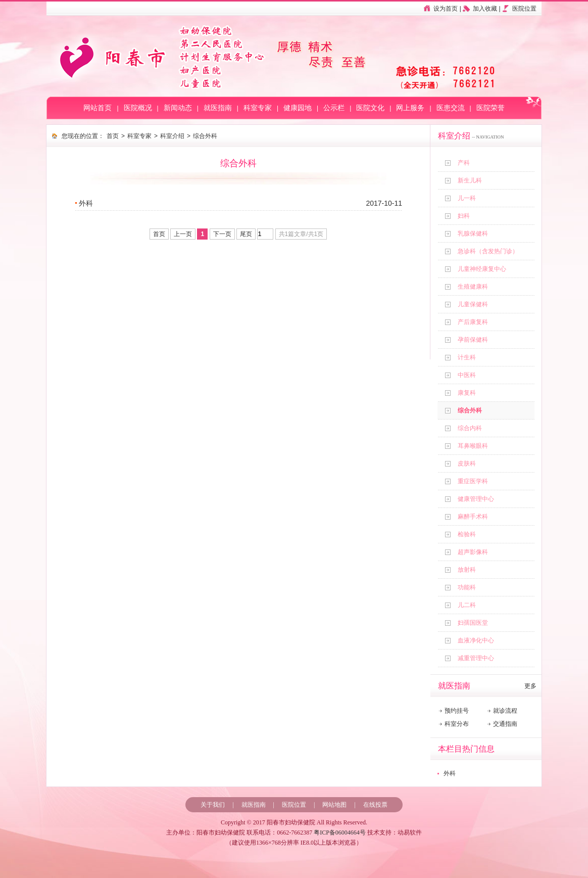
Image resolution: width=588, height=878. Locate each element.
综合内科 (470, 428)
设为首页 (446, 9)
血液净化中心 (476, 640)
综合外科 (470, 410)
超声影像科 (473, 552)
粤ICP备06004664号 (340, 833)
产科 (464, 163)
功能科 (467, 587)
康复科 (467, 393)
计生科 (467, 357)
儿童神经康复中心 (482, 269)
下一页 (222, 234)
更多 (530, 686)
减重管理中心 (476, 658)
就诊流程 (505, 711)
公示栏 (334, 108)
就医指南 (218, 108)
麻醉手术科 (473, 517)
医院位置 (524, 9)
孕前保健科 (473, 340)
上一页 (183, 234)
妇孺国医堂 (473, 623)
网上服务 (410, 108)
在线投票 (375, 805)
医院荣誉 (491, 108)
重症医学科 (473, 481)
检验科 (467, 534)
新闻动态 (178, 108)
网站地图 (334, 805)
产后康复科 (473, 322)
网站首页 (97, 108)
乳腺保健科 (473, 234)
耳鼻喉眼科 (473, 446)
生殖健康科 (473, 287)
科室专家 (258, 108)
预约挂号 (457, 711)
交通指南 (505, 724)
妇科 (464, 216)
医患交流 (451, 108)
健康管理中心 (476, 499)
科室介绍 (172, 136)
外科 (450, 773)
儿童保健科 (473, 304)
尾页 (246, 234)
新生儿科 (470, 180)
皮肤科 (467, 464)
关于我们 (213, 805)
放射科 (467, 570)
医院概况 (138, 108)
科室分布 (457, 724)
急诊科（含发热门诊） (488, 251)
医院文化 (370, 108)
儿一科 (467, 198)
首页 (113, 136)
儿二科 (467, 605)
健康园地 (298, 108)
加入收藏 (485, 9)
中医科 (467, 375)
